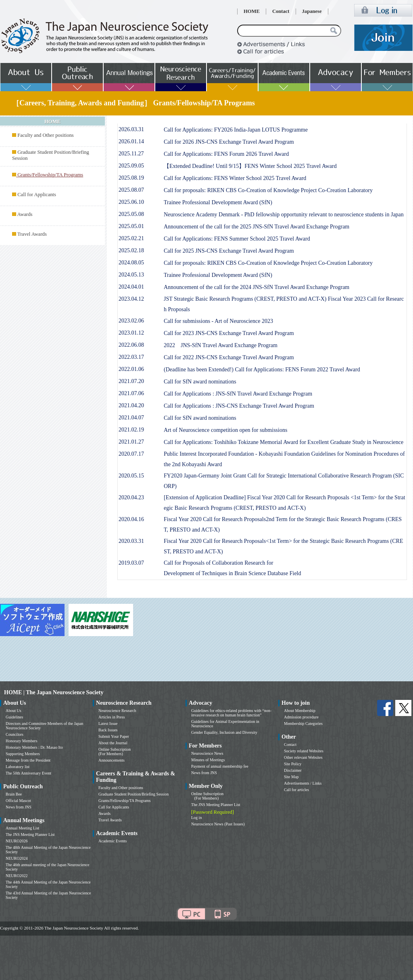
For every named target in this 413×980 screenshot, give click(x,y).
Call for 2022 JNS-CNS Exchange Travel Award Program (229, 357)
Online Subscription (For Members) (115, 752)
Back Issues (108, 730)
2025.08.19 (131, 178)
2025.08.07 (131, 190)
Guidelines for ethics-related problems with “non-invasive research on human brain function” (231, 713)
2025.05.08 (131, 214)
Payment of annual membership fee (220, 766)
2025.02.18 (131, 250)
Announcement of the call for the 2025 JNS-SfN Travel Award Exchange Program (257, 227)
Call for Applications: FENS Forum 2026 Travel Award (226, 154)
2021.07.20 (131, 381)
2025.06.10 (131, 202)
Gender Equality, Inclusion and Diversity (224, 732)
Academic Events (113, 841)
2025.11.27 (131, 154)
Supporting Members (23, 754)
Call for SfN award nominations (200, 382)
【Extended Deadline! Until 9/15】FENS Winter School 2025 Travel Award (250, 166)
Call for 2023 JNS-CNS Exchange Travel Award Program (229, 333)
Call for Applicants (37, 195)
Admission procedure (301, 717)
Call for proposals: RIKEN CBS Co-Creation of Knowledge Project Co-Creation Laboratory (268, 190)
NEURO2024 (17, 858)
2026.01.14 (131, 141)
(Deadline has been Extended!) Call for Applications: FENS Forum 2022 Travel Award (262, 370)
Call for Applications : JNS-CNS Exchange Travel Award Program (239, 406)
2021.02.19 (131, 430)
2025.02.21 (131, 238)
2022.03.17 (131, 357)
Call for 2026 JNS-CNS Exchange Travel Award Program (229, 142)
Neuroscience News (207, 753)
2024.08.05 (131, 263)
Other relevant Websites (303, 757)
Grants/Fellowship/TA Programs (124, 801)
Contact (281, 11)
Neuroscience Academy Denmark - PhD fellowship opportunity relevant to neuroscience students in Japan (284, 215)
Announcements (112, 760)
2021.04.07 (131, 418)
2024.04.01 (131, 287)
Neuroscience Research (117, 711)
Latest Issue (108, 723)
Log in (196, 818)
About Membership (300, 711)
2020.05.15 (131, 476)
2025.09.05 (131, 166)
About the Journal (113, 743)
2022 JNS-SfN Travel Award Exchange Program (221, 345)
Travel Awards (32, 234)
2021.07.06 (131, 393)
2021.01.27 (131, 442)
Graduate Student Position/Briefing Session (133, 794)
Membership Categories (303, 723)
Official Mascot (18, 801)
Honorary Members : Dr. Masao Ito (34, 747)
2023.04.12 (131, 299)
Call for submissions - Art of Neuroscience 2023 (218, 321)
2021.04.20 (131, 405)
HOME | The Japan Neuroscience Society (54, 692)
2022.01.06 (131, 369)
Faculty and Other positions (46, 135)
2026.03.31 (131, 129)
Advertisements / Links (303, 783)
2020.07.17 (131, 454)
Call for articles (296, 790)
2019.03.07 (131, 563)
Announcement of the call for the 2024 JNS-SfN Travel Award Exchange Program (257, 287)
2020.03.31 (131, 541)
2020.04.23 (131, 497)
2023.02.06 (131, 321)
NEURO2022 (17, 876)
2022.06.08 (131, 345)
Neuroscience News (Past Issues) (218, 824)
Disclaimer (293, 770)
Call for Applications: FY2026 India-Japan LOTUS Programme (236, 130)
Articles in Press (112, 717)
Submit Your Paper (114, 736)
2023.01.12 (131, 333)
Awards (25, 214)
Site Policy (293, 764)
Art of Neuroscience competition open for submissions (225, 430)
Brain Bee (14, 794)
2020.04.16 (131, 519)
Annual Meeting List (22, 828)
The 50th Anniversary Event (28, 773)
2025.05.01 (131, 226)
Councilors (15, 734)
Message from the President (28, 760)
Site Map (291, 777)
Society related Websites (304, 751)
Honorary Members (22, 741)
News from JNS (19, 807)
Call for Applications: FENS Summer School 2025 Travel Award (237, 239)
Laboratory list (18, 767)
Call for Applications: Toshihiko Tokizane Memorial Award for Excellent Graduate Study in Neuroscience (284, 442)
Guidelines (14, 717)
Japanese (312, 11)
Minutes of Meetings (208, 760)
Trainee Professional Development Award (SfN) (218, 202)
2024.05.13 (131, 275)
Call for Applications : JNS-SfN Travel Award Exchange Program (238, 394)
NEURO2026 (17, 841)
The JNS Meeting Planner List (30, 834)
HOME (252, 11)
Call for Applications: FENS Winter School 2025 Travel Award (235, 178)
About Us (14, 711)
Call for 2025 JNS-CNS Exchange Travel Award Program (229, 251)
